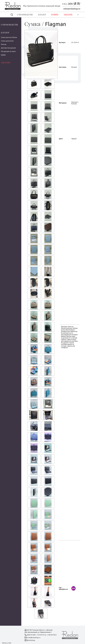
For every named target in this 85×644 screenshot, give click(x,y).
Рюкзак (4, 44)
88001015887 (31, 635)
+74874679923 (52, 635)
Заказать (68, 15)
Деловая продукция (8, 48)
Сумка (3, 55)
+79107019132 (41, 635)
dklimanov (5, 643)
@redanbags (31, 640)
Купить (55, 15)
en (78, 15)
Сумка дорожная (7, 41)
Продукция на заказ (8, 51)
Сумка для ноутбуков (9, 37)
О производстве (25, 15)
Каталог (42, 15)
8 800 (71, 4)
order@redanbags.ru (72, 9)
